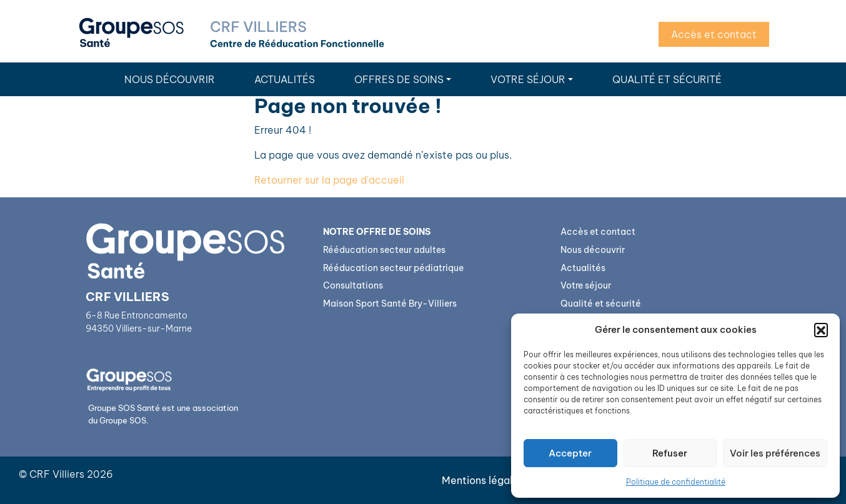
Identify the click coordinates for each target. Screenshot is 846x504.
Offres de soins (399, 79)
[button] (821, 330)
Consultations (353, 285)
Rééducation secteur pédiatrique (393, 268)
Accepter (570, 453)
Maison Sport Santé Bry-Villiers (390, 304)
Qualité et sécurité (667, 79)
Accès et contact (714, 34)
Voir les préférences (775, 453)
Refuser (670, 453)
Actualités (285, 79)
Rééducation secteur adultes (384, 250)
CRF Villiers (57, 474)
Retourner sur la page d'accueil (329, 180)
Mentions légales (483, 480)
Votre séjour (528, 79)
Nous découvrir (170, 79)
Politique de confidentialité (676, 482)
